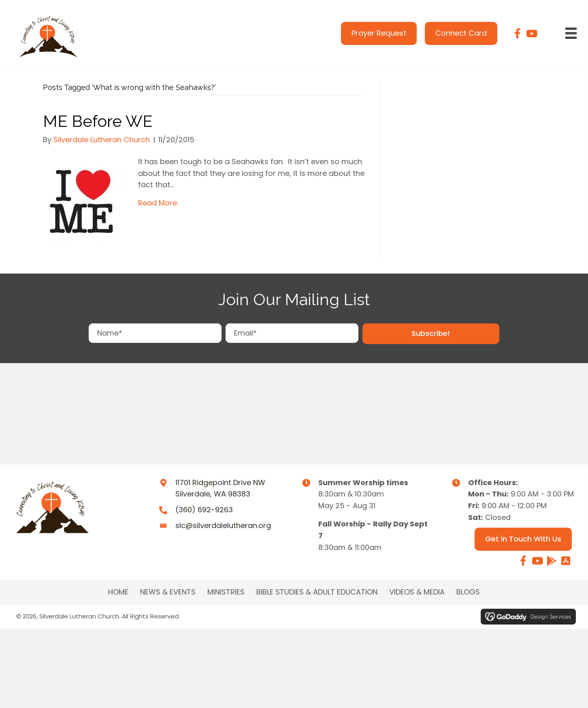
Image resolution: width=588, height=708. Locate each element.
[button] (431, 334)
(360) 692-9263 (204, 510)
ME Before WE (98, 121)
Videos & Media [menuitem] (417, 592)
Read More (158, 203)
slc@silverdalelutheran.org (223, 525)
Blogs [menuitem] (468, 592)
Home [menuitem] (118, 592)
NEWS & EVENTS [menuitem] (168, 592)
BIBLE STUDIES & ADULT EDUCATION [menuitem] (317, 592)
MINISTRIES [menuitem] (226, 592)
